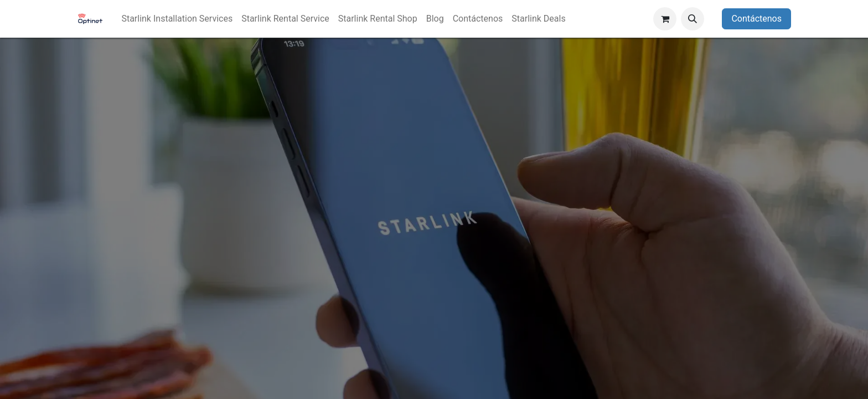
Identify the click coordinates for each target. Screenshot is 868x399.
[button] (693, 19)
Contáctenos (756, 19)
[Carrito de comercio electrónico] (665, 19)
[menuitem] (177, 19)
